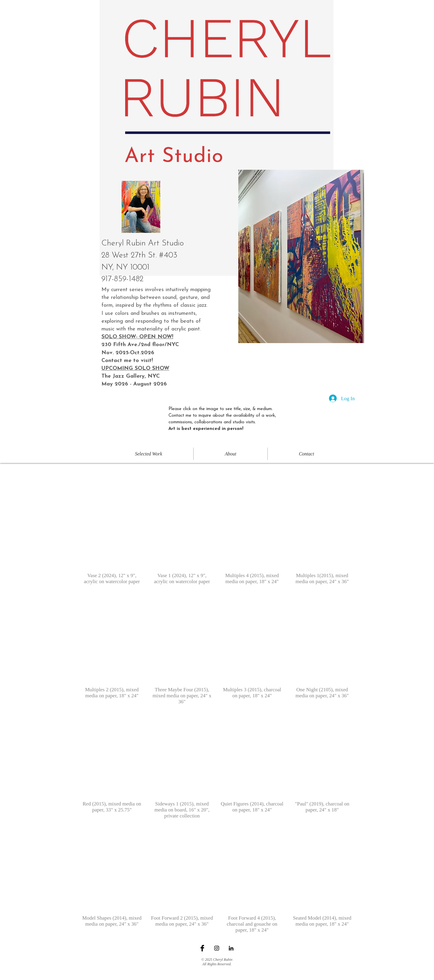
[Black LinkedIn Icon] (231, 948)
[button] (112, 535)
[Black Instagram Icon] (217, 948)
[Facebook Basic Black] (202, 948)
